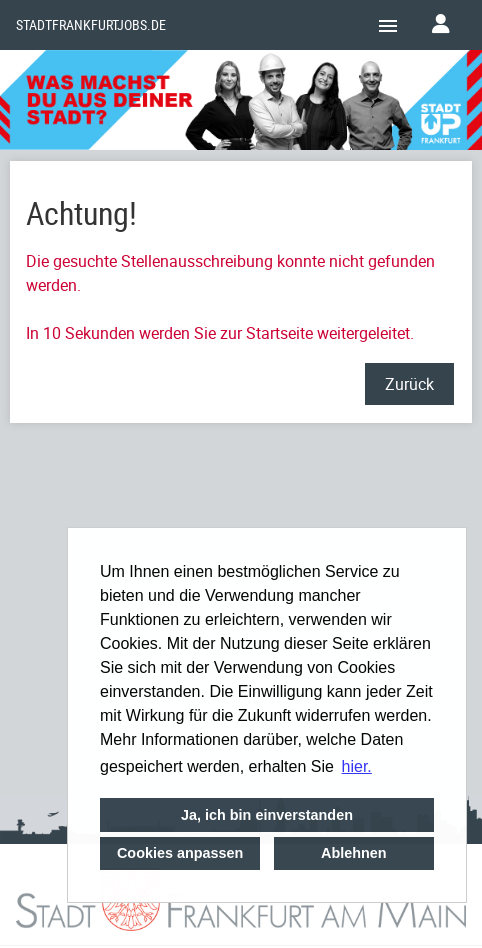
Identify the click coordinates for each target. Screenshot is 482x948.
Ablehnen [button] (354, 853)
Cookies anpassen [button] (180, 853)
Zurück (409, 384)
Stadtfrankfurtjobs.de (91, 25)
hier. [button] (357, 766)
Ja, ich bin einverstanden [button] (267, 815)
